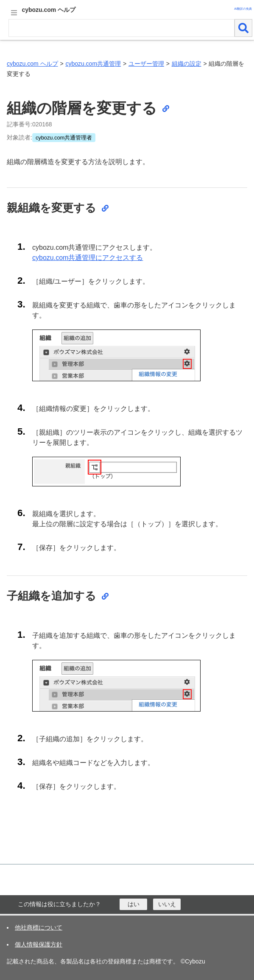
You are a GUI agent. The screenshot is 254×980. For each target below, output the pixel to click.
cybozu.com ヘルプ (32, 64)
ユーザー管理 (146, 64)
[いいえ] (167, 904)
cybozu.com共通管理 (93, 64)
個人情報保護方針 (39, 944)
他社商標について (39, 927)
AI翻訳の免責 (243, 9)
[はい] (133, 904)
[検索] (243, 28)
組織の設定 (187, 64)
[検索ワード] (121, 28)
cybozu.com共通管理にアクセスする (88, 258)
